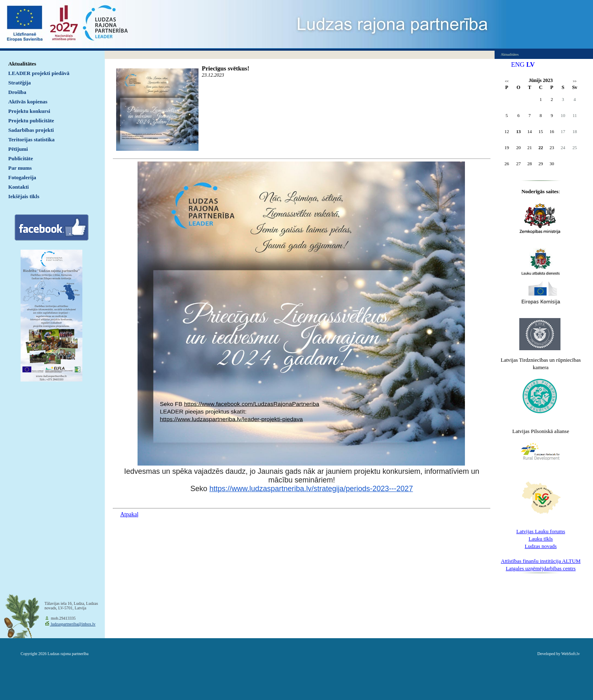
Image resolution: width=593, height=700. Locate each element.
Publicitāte (21, 158)
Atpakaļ (129, 514)
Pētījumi (18, 149)
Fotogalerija (22, 177)
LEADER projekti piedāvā (39, 73)
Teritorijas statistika (32, 139)
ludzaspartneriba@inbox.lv (73, 624)
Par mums (20, 168)
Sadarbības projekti (31, 130)
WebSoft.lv (571, 654)
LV (531, 64)
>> (575, 81)
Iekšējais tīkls (24, 196)
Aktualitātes (22, 64)
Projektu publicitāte (31, 121)
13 (519, 131)
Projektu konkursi (29, 111)
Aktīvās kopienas (28, 102)
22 (541, 147)
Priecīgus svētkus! (225, 68)
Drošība (17, 92)
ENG (518, 64)
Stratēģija (20, 83)
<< (507, 81)
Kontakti (19, 187)
